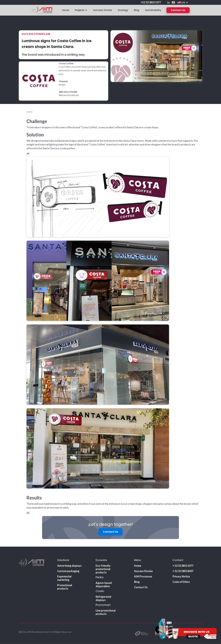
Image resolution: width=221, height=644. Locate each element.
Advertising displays (69, 566)
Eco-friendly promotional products (103, 570)
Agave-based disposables (104, 585)
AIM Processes (143, 577)
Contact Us (178, 10)
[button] (183, 2)
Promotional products (65, 588)
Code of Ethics (181, 583)
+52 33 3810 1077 (151, 2)
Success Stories (103, 10)
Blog (137, 10)
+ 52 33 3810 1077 (183, 566)
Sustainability (153, 10)
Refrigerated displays (103, 599)
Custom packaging (68, 572)
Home (66, 10)
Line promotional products (106, 613)
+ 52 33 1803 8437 (183, 572)
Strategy (123, 10)
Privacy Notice (181, 577)
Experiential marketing (64, 579)
